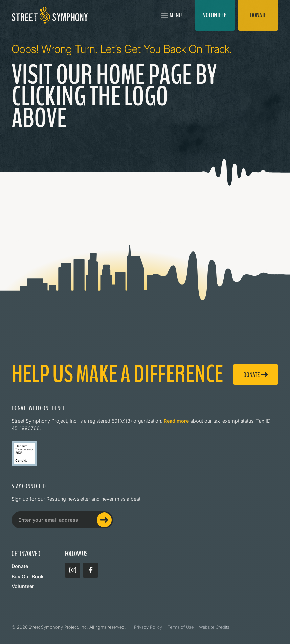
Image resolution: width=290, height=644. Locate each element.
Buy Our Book (28, 576)
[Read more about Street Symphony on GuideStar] (24, 453)
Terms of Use (181, 627)
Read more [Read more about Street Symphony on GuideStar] (176, 421)
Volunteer (23, 586)
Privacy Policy (148, 627)
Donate (20, 566)
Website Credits (214, 627)
